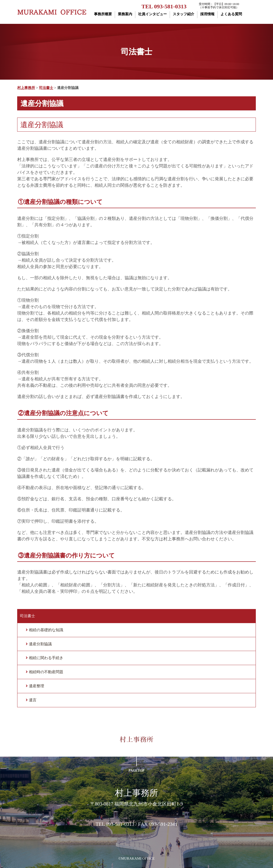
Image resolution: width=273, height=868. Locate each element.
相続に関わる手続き (46, 658)
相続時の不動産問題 (46, 672)
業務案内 (125, 14)
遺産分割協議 (40, 644)
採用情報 (207, 14)
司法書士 (27, 616)
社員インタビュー (152, 14)
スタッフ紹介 (184, 14)
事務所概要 (103, 14)
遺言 (33, 700)
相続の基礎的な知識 (46, 630)
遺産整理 (37, 686)
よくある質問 (231, 14)
